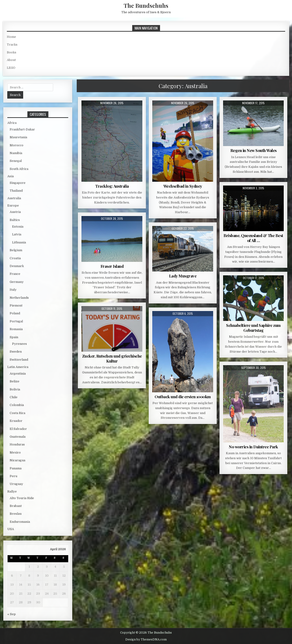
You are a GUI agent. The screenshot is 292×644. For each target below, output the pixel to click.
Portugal (16, 321)
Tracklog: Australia (112, 186)
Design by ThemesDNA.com (146, 640)
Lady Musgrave (183, 276)
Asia (11, 176)
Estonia (18, 227)
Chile (14, 397)
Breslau (16, 514)
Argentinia (18, 374)
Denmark (17, 266)
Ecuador (16, 421)
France (15, 274)
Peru (13, 476)
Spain (14, 337)
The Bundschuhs (146, 5)
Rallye (12, 491)
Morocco (17, 145)
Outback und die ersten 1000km (183, 397)
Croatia (15, 258)
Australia (14, 198)
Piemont (16, 305)
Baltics (15, 220)
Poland (15, 313)
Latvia (17, 234)
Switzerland (19, 360)
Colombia (17, 405)
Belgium (16, 250)
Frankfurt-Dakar (22, 129)
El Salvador (18, 429)
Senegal (16, 161)
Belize (15, 381)
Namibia (16, 153)
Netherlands (19, 298)
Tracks (12, 45)
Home (11, 37)
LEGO (11, 68)
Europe (13, 205)
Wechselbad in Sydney (183, 186)
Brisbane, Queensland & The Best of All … (253, 238)
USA (11, 529)
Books (12, 52)
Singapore (18, 183)
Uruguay (16, 484)
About (11, 60)
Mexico (15, 452)
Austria (15, 212)
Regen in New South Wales (254, 150)
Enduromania (20, 522)
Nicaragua (17, 460)
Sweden (16, 352)
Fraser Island (112, 266)
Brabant (16, 506)
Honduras (17, 444)
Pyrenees (19, 344)
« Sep (12, 614)
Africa (12, 123)
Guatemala (18, 437)
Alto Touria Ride (22, 498)
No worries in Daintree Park (253, 447)
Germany (17, 282)
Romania (16, 329)
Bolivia (15, 389)
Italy (13, 290)
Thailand (16, 191)
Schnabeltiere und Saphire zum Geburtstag (253, 328)
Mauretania (18, 137)
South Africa (19, 169)
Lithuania (19, 242)
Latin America (18, 367)
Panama (16, 468)
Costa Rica (17, 413)
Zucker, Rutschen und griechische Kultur (112, 358)
